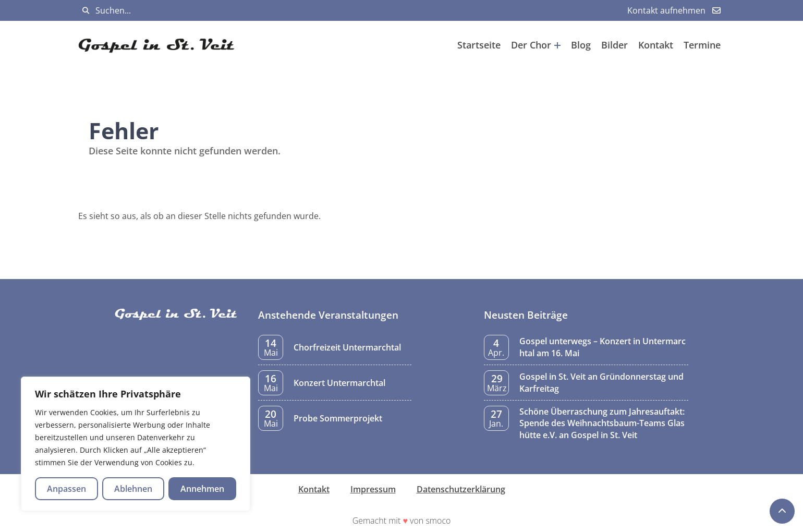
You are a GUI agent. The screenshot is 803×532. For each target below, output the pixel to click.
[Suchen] (86, 11)
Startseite (479, 45)
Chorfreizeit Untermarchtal (347, 347)
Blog (581, 45)
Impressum (373, 489)
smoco (438, 521)
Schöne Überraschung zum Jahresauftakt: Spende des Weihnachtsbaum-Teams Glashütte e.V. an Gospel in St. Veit (602, 423)
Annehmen (202, 489)
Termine (702, 45)
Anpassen (66, 489)
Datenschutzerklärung (461, 489)
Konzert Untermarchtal (339, 383)
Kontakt (656, 45)
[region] (136, 444)
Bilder (615, 45)
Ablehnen (133, 489)
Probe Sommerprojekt (338, 418)
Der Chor (536, 45)
